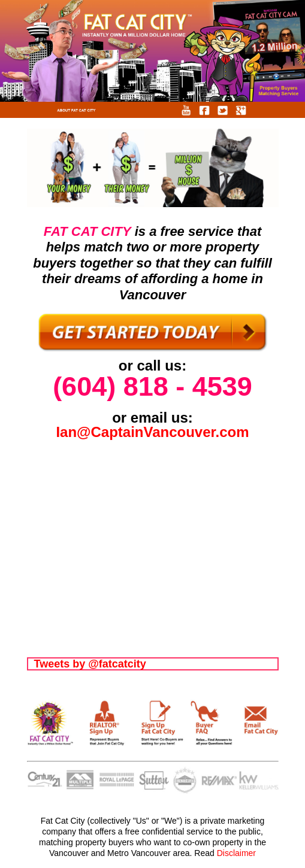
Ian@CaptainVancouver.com (152, 432)
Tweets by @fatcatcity (90, 664)
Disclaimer (236, 853)
